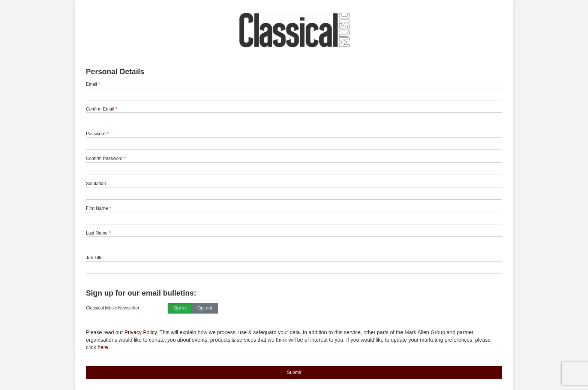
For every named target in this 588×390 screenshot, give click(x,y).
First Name (97, 208)
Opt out (205, 308)
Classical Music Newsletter (113, 308)
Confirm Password (104, 158)
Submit (294, 372)
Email (91, 84)
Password (96, 134)
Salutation (96, 184)
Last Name (97, 233)
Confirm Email (100, 109)
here (103, 347)
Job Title (94, 258)
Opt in (180, 308)
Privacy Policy (141, 332)
